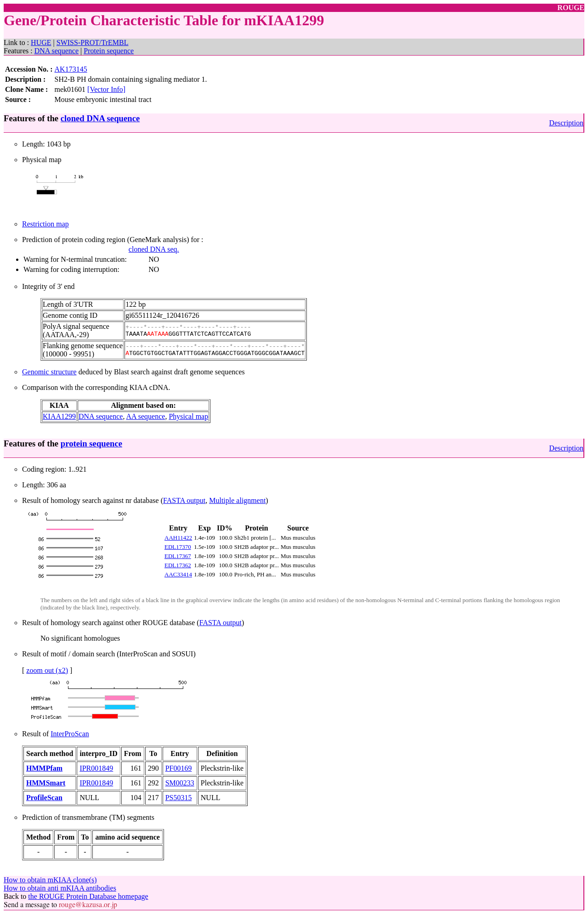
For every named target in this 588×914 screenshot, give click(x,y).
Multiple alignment (237, 500)
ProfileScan (44, 798)
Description (566, 123)
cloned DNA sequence (100, 118)
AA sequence (146, 416)
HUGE (41, 42)
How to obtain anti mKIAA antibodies (60, 888)
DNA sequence (57, 51)
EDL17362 (178, 565)
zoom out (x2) (47, 670)
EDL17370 (178, 547)
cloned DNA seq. (154, 249)
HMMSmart (46, 783)
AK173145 (71, 69)
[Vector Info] (106, 89)
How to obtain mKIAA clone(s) (50, 880)
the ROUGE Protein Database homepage (88, 896)
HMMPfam (44, 768)
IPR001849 (96, 768)
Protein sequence (109, 51)
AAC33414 (178, 574)
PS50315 (179, 798)
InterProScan (70, 734)
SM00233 (180, 783)
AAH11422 (178, 538)
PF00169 (179, 768)
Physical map (188, 416)
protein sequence (91, 443)
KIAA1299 (59, 416)
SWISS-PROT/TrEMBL (93, 42)
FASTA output (184, 500)
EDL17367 (178, 556)
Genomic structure (49, 372)
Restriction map (45, 224)
